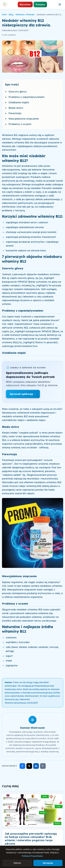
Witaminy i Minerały (25, 15)
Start (4, 15)
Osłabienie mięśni (19, 102)
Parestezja (15, 113)
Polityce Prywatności (32, 856)
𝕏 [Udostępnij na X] (29, 766)
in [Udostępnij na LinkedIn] (36, 766)
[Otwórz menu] (60, 4)
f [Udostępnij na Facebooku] (22, 766)
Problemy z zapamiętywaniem (27, 97)
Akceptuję (48, 863)
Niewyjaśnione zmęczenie (24, 119)
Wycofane (25, 4)
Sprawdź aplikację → (23, 394)
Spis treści (12, 84)
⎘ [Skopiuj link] (43, 766)
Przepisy (40, 4)
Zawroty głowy (18, 92)
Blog (11, 15)
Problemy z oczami (20, 124)
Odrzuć (17, 863)
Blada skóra (16, 108)
